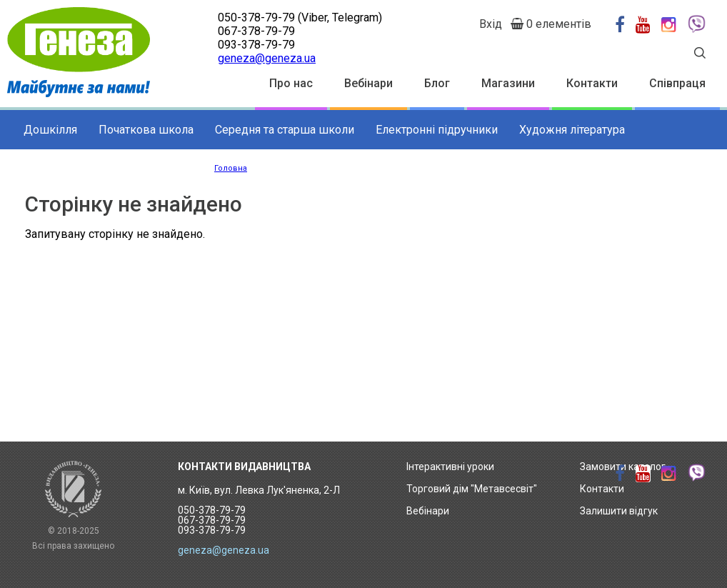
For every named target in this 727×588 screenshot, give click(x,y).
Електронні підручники (437, 130)
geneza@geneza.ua (267, 58)
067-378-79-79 (256, 31)
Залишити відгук (619, 511)
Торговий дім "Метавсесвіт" (472, 489)
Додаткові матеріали (79, 169)
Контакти (592, 83)
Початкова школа (146, 130)
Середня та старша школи (285, 130)
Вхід (491, 24)
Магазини (508, 83)
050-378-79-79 (256, 18)
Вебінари (368, 83)
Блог (437, 83)
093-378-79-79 (256, 45)
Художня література (572, 130)
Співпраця (677, 83)
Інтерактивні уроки (450, 467)
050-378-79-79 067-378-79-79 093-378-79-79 (212, 520)
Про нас (291, 83)
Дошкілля (50, 130)
